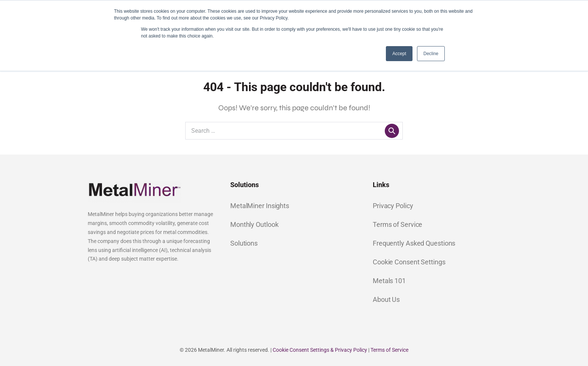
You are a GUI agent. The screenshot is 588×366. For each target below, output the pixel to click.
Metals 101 (389, 281)
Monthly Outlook (254, 224)
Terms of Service (397, 224)
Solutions (244, 243)
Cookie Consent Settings (409, 262)
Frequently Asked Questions (414, 243)
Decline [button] (431, 54)
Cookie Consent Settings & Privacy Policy (320, 350)
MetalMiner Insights (260, 206)
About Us (386, 299)
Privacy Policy (393, 206)
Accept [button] (399, 54)
